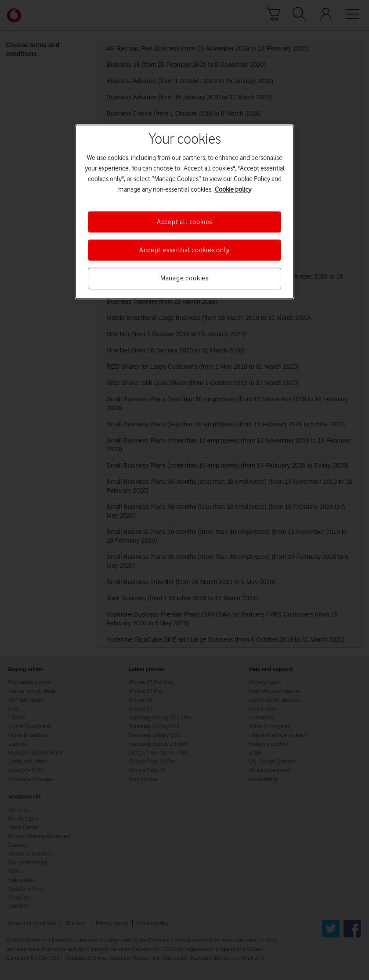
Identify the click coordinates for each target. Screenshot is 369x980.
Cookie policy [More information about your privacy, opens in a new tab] (233, 189)
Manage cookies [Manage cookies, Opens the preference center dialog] (184, 279)
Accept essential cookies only (184, 250)
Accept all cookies (184, 222)
